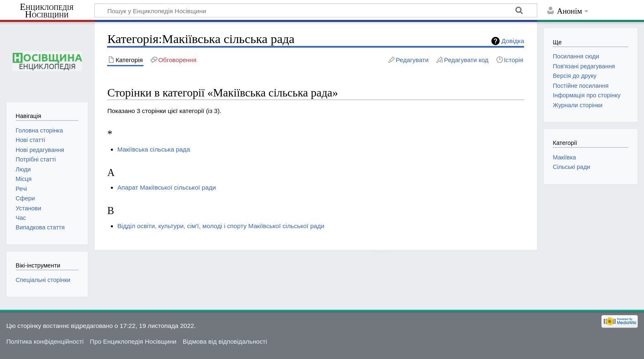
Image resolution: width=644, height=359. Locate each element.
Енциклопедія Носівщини (47, 11)
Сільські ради (571, 167)
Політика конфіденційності (45, 341)
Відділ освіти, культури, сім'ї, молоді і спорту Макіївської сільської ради (221, 226)
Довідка (513, 41)
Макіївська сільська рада (154, 149)
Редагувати (412, 60)
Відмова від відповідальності (225, 341)
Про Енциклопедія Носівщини (133, 341)
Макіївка (564, 157)
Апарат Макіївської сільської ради (167, 187)
